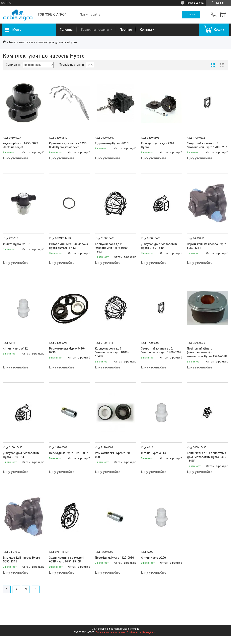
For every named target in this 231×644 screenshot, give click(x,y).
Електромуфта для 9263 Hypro (158, 145)
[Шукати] (191, 15)
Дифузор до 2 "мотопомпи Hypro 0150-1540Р (159, 246)
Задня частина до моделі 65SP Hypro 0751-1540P (67, 560)
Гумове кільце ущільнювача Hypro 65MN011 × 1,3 (69, 246)
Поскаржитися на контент (110, 632)
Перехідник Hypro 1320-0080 (114, 558)
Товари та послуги (95, 30)
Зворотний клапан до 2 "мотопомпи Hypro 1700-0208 (161, 351)
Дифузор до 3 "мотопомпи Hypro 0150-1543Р (21, 455)
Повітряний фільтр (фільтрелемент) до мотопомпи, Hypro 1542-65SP (207, 352)
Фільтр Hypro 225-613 (18, 244)
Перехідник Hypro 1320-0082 (69, 453)
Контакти (147, 30)
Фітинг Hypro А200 (153, 558)
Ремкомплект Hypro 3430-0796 (67, 351)
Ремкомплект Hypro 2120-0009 (113, 455)
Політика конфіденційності (142, 632)
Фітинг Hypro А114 (153, 453)
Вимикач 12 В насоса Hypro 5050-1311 (22, 560)
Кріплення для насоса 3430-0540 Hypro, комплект (68, 145)
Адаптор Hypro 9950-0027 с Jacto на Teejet (22, 145)
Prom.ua (135, 629)
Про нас (126, 30)
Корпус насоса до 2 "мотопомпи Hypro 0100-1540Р (112, 248)
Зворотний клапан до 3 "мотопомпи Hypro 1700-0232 (207, 145)
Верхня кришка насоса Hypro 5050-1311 (207, 246)
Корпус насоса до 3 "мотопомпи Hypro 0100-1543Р (112, 352)
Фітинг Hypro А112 (15, 349)
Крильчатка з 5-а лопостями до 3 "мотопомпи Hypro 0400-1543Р (207, 457)
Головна (66, 30)
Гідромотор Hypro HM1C (112, 143)
